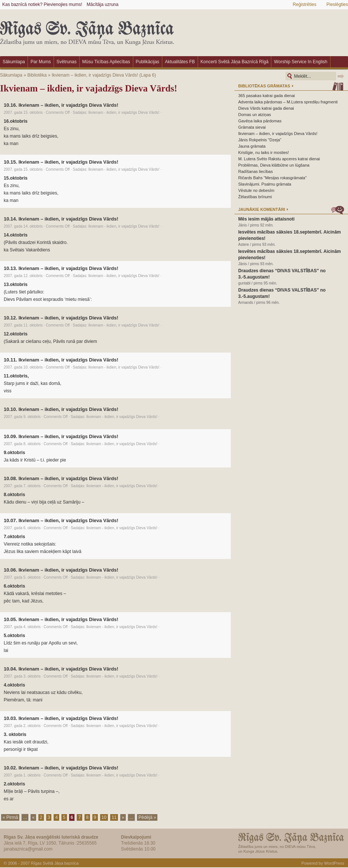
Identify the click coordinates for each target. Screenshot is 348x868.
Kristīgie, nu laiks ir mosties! (264, 152)
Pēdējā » (147, 817)
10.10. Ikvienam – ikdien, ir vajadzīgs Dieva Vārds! (61, 409)
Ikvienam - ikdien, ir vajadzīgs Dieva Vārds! (124, 112)
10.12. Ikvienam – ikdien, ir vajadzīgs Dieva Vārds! (61, 318)
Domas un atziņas (255, 115)
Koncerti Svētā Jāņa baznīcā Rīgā (235, 62)
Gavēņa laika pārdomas (260, 121)
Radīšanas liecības (256, 171)
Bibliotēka (37, 75)
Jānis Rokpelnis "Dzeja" (260, 140)
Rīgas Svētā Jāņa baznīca (55, 863)
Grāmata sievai (252, 127)
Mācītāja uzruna (103, 4)
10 (104, 817)
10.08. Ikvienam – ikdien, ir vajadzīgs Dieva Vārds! (61, 478)
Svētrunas (67, 62)
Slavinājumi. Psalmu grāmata (265, 184)
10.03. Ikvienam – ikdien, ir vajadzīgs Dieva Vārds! (61, 718)
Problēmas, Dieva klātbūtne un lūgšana (274, 165)
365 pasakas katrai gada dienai (266, 96)
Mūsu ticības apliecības (106, 62)
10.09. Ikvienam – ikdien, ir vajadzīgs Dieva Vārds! (61, 436)
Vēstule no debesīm (256, 190)
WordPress (334, 863)
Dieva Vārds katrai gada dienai (266, 108)
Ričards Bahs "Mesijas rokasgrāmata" (272, 178)
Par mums (41, 62)
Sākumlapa (14, 62)
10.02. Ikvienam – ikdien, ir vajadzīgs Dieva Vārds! (61, 768)
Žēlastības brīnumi (255, 197)
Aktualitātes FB (180, 62)
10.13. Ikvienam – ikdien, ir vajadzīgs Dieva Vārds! (61, 268)
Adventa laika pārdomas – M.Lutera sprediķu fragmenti (288, 102)
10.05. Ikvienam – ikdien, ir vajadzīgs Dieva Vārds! (61, 619)
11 (114, 817)
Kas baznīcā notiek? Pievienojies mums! (42, 4)
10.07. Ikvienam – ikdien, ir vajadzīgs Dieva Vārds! (61, 520)
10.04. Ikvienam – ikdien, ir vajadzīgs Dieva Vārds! (61, 669)
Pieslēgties (337, 4)
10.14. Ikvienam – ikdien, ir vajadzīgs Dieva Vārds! (61, 219)
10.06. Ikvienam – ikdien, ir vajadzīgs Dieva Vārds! (61, 570)
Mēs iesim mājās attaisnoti (266, 219)
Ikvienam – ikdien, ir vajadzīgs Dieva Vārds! (95, 75)
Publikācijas (148, 62)
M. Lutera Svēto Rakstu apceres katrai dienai (279, 159)
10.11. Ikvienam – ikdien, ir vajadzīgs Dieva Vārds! (61, 360)
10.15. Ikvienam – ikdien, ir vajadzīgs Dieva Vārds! (61, 162)
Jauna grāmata (252, 146)
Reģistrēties (305, 4)
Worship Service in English (301, 62)
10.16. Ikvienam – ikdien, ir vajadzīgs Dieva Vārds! (61, 105)
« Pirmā (10, 817)
